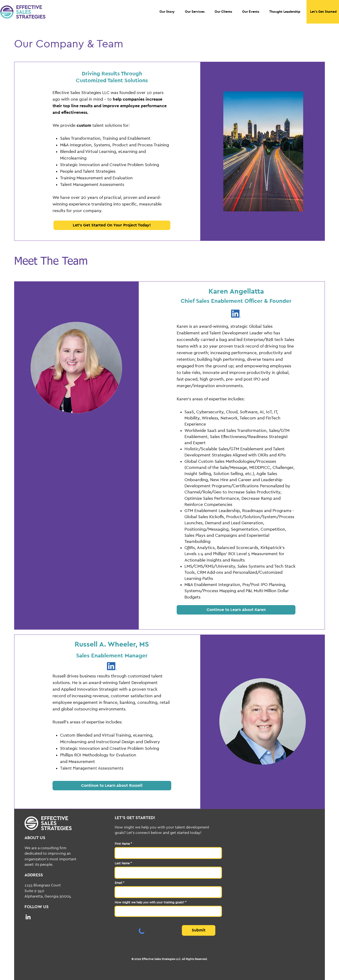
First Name (122, 844)
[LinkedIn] (28, 917)
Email (118, 883)
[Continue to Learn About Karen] (236, 610)
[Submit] (199, 930)
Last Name (122, 863)
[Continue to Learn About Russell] (112, 786)
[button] (167, 12)
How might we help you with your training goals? (149, 902)
